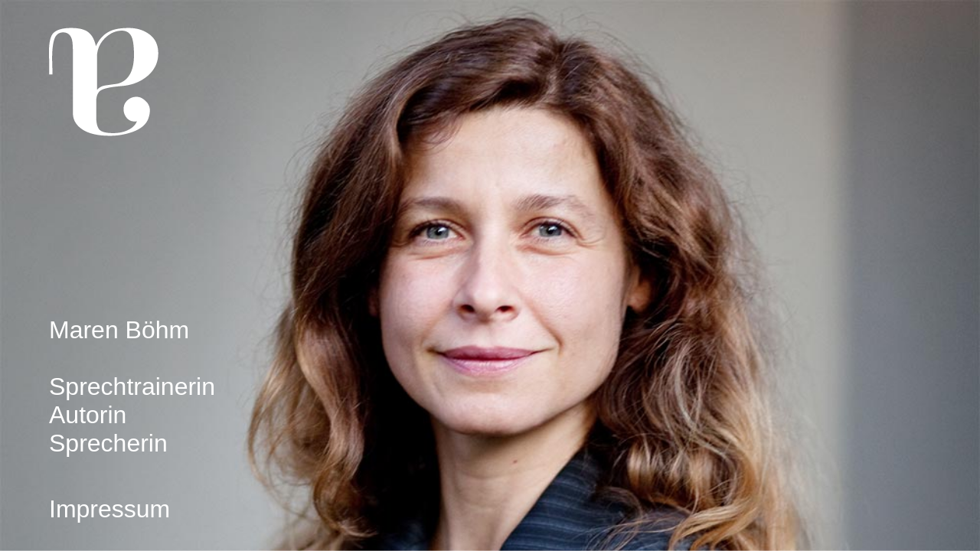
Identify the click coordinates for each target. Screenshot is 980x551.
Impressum (109, 509)
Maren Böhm (119, 330)
